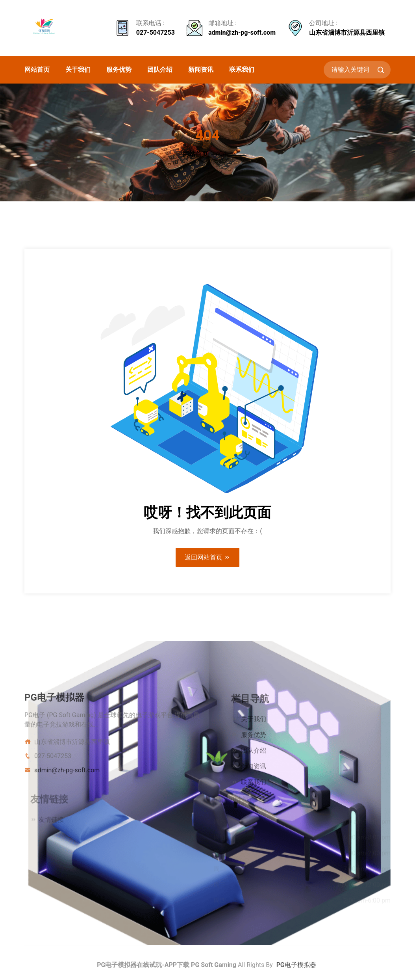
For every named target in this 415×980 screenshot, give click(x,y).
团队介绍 (160, 70)
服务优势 (119, 70)
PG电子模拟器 (296, 969)
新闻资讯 (201, 70)
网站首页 (37, 70)
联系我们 (242, 70)
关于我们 (78, 70)
